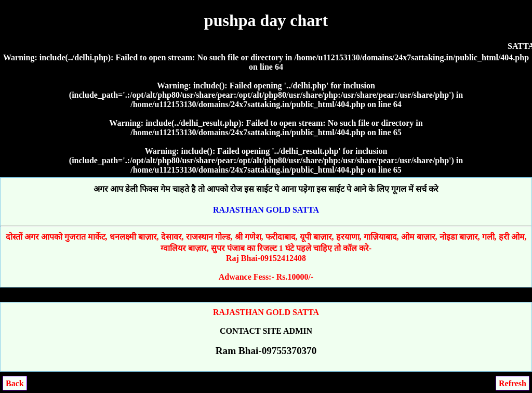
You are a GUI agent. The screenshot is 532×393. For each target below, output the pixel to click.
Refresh (513, 383)
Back (15, 383)
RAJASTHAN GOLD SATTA (266, 210)
